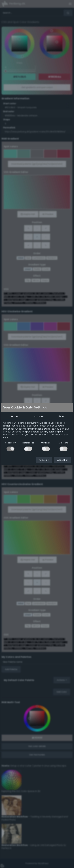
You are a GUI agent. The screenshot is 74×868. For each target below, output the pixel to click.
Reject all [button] (44, 460)
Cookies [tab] (39, 416)
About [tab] (61, 416)
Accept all (63, 460)
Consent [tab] (14, 416)
